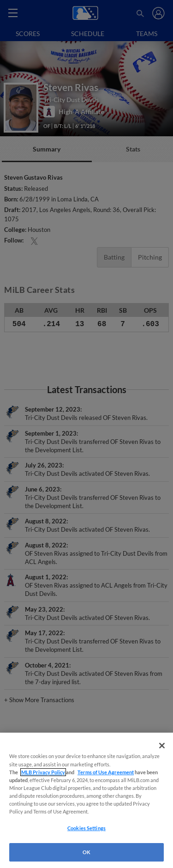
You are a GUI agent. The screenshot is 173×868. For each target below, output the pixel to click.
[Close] (162, 746)
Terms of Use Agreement (106, 772)
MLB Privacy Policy (43, 772)
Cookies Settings (86, 828)
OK (86, 852)
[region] (86, 800)
